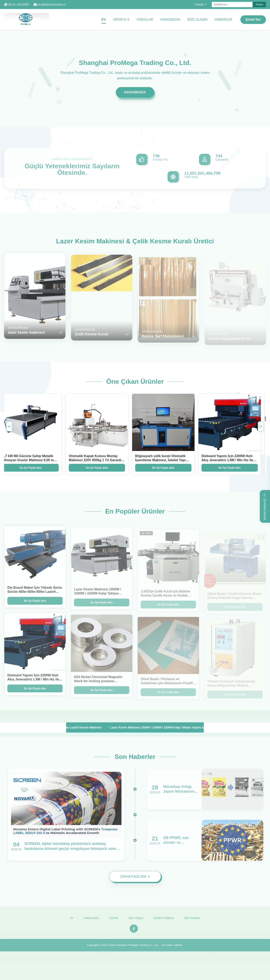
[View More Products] (24, 727)
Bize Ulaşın (197, 20)
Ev (104, 20)
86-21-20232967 (19, 4)
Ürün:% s (121, 20)
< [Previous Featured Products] (9, 426)
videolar (145, 20)
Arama (259, 4)
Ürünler (114, 921)
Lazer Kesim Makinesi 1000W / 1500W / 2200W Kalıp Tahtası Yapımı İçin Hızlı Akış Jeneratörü (177, 727)
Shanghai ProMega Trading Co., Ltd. (137, 948)
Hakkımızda (170, 20)
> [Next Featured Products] (261, 426)
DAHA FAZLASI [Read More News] (135, 878)
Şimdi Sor (253, 20)
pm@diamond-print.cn (52, 4)
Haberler (223, 20)
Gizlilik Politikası (164, 921)
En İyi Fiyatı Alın (92, 468)
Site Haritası (192, 921)
